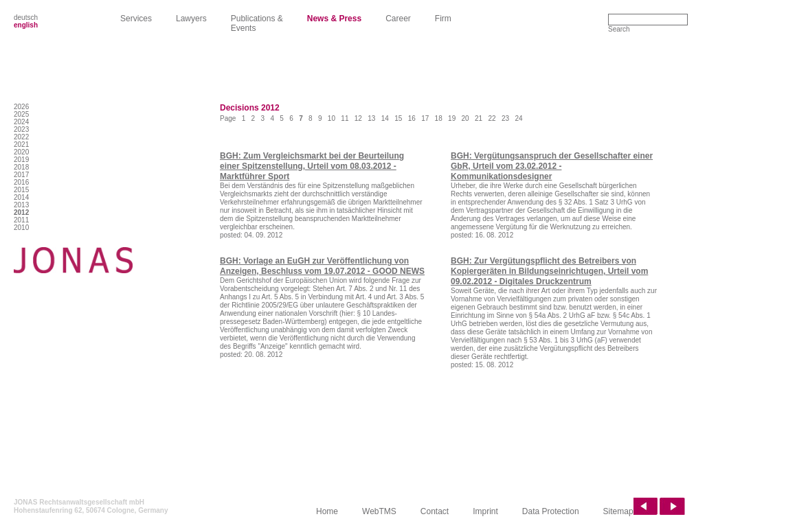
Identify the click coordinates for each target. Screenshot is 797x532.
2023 (21, 129)
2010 (21, 228)
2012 (21, 212)
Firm (443, 19)
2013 (21, 205)
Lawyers (191, 19)
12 (358, 118)
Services (136, 19)
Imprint (485, 511)
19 (452, 118)
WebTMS (379, 511)
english (26, 25)
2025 (21, 114)
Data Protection (551, 511)
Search (619, 29)
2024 (21, 122)
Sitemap (618, 511)
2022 (21, 137)
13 (371, 118)
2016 (21, 182)
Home (327, 511)
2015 (21, 190)
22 (492, 118)
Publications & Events (257, 23)
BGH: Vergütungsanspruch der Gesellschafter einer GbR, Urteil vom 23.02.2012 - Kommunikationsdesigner (552, 166)
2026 (21, 107)
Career (398, 19)
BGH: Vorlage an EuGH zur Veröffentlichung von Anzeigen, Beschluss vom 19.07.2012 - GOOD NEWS (322, 266)
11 (345, 118)
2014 (21, 197)
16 (412, 118)
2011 (21, 220)
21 (479, 118)
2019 (21, 160)
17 (425, 118)
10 (332, 118)
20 (465, 118)
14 (385, 118)
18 (439, 118)
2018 (21, 167)
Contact (435, 511)
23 (505, 118)
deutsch (26, 18)
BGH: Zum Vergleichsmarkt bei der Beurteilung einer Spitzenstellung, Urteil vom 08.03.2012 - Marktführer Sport (312, 166)
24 (518, 118)
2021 (21, 144)
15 (398, 118)
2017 (21, 175)
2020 (21, 152)
